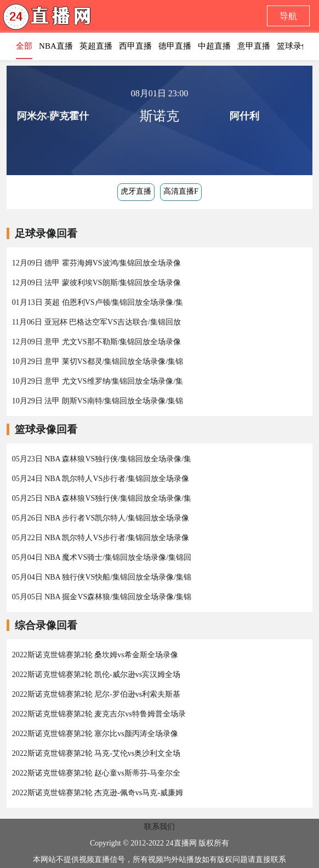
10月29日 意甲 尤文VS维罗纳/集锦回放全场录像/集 (98, 381)
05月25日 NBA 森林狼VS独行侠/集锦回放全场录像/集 (102, 498)
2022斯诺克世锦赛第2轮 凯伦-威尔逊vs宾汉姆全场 (96, 675)
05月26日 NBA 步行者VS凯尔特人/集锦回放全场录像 (101, 518)
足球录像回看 (46, 233)
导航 (288, 16)
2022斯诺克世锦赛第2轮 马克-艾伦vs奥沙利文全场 (96, 753)
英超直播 (96, 46)
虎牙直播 (136, 191)
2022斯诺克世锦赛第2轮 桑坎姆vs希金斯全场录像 (95, 655)
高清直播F (181, 191)
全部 (24, 46)
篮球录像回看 (46, 429)
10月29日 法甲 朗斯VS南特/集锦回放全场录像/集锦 (98, 401)
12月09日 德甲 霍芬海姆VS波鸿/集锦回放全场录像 (97, 263)
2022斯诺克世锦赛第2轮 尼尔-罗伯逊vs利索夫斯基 (96, 694)
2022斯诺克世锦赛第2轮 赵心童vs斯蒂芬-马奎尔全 (96, 773)
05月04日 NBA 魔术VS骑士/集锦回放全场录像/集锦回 (102, 557)
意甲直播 (254, 46)
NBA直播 (56, 46)
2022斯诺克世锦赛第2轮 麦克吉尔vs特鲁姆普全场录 (99, 714)
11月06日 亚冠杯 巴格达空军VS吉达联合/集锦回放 (96, 322)
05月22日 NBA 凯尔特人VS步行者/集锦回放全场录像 (101, 538)
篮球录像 (293, 46)
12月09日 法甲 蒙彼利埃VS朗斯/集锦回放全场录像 (97, 283)
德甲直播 (175, 46)
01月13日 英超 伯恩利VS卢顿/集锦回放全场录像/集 (98, 302)
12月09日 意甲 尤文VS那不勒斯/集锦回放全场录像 (97, 342)
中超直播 (214, 46)
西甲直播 (135, 46)
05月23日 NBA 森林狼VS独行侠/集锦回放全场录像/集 (102, 459)
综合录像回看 (46, 625)
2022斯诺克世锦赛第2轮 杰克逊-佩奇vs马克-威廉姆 (98, 793)
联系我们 (160, 827)
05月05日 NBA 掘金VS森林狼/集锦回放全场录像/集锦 (102, 597)
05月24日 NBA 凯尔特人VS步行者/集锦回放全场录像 (101, 479)
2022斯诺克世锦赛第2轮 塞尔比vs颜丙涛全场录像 (95, 734)
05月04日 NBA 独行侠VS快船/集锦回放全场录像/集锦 (102, 577)
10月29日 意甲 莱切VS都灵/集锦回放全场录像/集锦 (98, 361)
